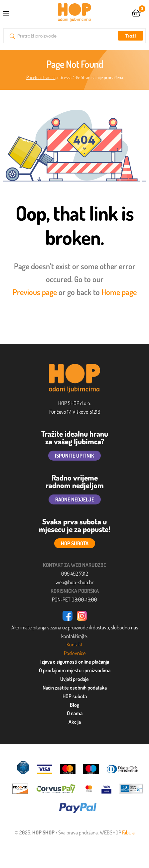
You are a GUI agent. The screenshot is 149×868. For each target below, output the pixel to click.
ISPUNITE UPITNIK (74, 456)
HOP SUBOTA (75, 543)
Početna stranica (41, 77)
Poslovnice (75, 653)
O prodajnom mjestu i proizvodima (75, 670)
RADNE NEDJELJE (75, 499)
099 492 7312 (75, 574)
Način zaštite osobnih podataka (75, 688)
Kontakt (74, 644)
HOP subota (75, 696)
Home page (119, 292)
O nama (75, 713)
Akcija (75, 722)
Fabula (128, 832)
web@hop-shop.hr (74, 582)
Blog (74, 705)
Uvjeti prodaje (74, 679)
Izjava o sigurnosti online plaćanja (75, 662)
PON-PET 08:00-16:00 (74, 599)
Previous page (35, 292)
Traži (131, 36)
